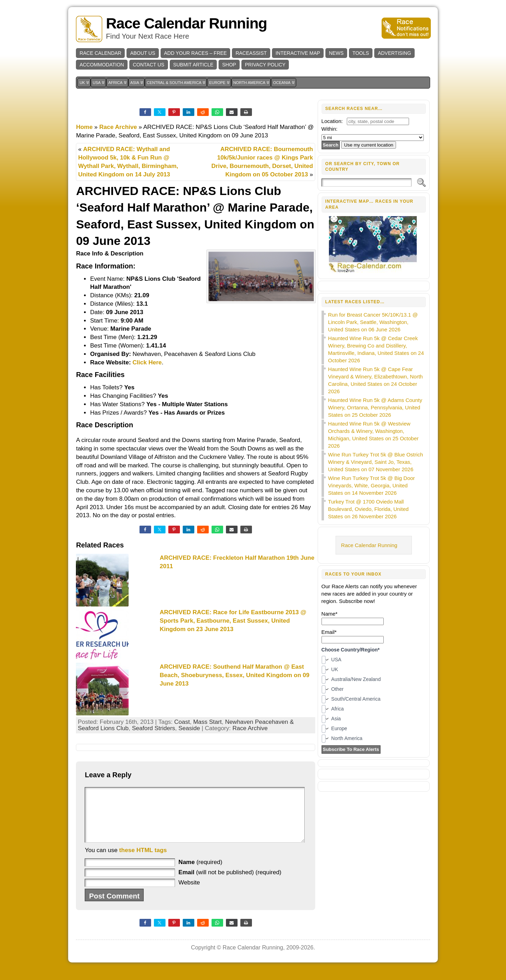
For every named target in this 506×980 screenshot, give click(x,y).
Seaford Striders (153, 728)
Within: (330, 129)
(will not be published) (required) (230, 883)
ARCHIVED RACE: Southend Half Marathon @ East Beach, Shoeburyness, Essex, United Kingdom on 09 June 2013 (234, 675)
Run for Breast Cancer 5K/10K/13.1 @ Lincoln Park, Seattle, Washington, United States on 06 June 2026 (373, 322)
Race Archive (118, 127)
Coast (182, 722)
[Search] (367, 183)
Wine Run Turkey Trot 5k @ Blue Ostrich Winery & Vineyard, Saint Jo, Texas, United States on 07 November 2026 (376, 462)
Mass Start (207, 722)
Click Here (147, 362)
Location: (332, 121)
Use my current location (369, 145)
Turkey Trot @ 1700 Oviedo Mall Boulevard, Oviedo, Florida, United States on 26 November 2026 (368, 509)
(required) (200, 873)
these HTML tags (143, 861)
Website (189, 893)
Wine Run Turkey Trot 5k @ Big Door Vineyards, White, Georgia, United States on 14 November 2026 (372, 485)
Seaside (189, 728)
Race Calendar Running (186, 23)
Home (84, 127)
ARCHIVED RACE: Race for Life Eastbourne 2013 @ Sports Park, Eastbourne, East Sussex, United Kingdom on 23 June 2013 (233, 621)
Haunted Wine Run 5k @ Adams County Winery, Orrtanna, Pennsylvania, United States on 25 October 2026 (375, 407)
